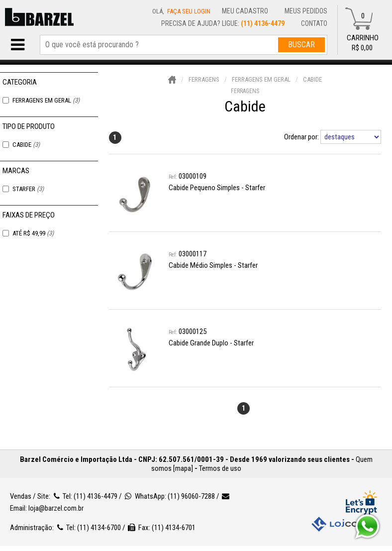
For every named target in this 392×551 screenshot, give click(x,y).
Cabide (26, 145)
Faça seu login (189, 11)
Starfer (28, 189)
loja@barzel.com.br (56, 508)
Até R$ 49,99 (33, 233)
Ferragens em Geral (46, 100)
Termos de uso (220, 468)
